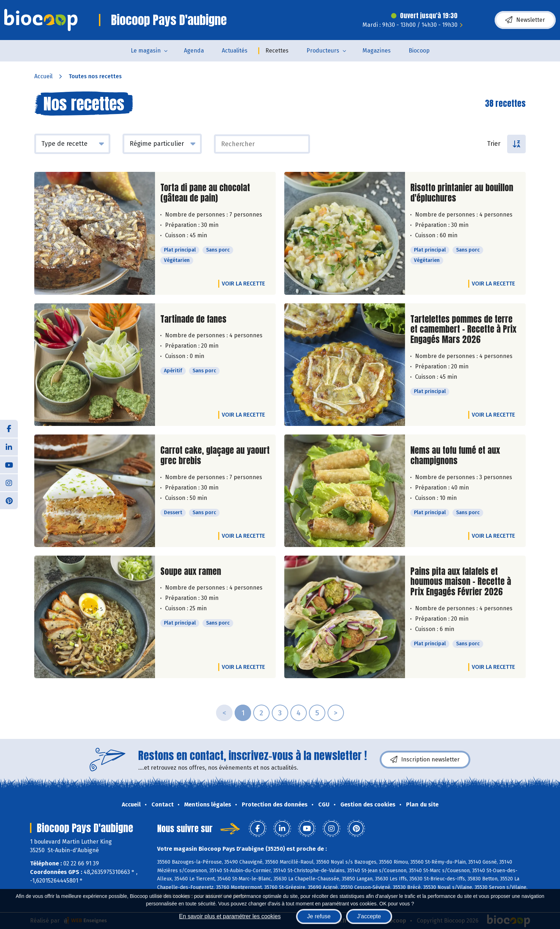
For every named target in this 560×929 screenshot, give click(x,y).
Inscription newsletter (425, 760)
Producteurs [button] (323, 51)
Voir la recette (243, 284)
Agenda (194, 51)
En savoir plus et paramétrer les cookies (230, 916)
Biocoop (419, 51)
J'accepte (369, 916)
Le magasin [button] (146, 51)
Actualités (235, 51)
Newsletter (525, 20)
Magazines (377, 51)
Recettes (277, 51)
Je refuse (319, 916)
